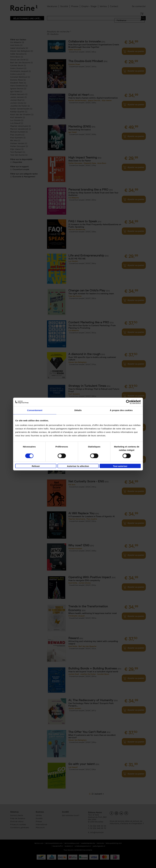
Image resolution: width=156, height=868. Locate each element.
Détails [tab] (78, 410)
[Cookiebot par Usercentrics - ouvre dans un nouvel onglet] (128, 402)
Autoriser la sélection (78, 466)
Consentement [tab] (35, 410)
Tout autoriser (120, 466)
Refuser (36, 466)
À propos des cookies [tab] (121, 410)
